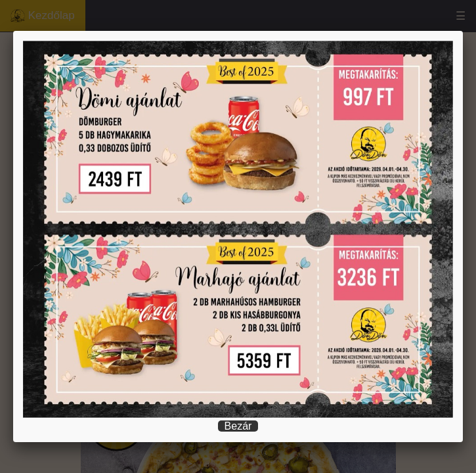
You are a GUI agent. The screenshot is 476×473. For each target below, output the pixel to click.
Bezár (238, 426)
